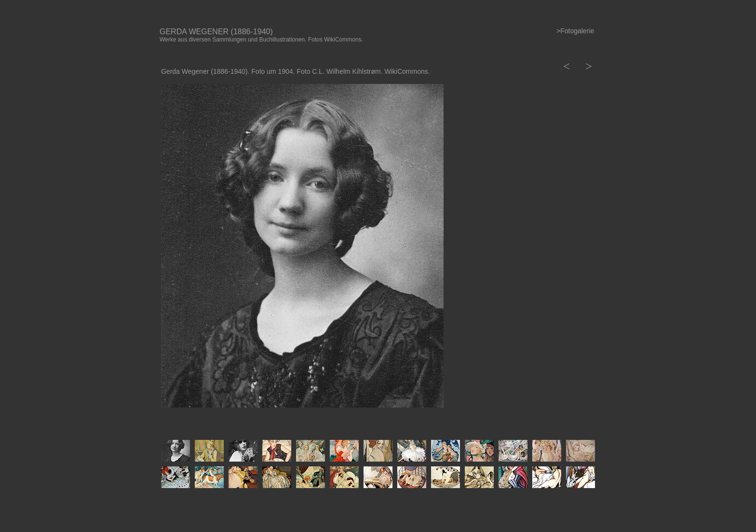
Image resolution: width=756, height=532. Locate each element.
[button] (566, 66)
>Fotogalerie (575, 31)
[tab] (175, 451)
